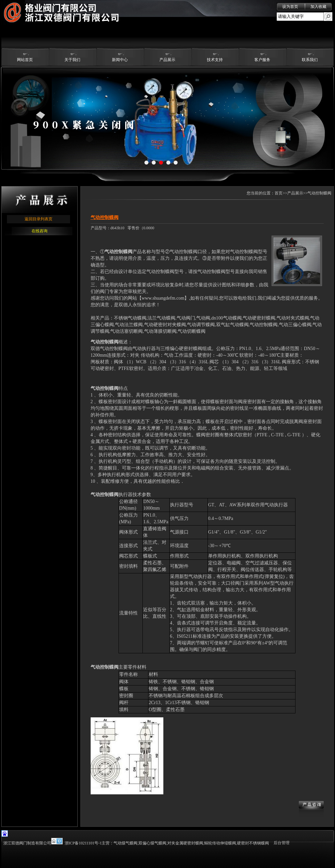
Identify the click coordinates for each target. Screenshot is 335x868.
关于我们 (72, 60)
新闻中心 (120, 60)
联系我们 (310, 60)
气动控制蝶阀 (119, 252)
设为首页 (290, 7)
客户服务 (262, 60)
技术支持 (215, 60)
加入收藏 (318, 7)
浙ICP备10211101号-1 (83, 843)
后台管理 (282, 843)
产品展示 (167, 60)
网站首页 (25, 60)
